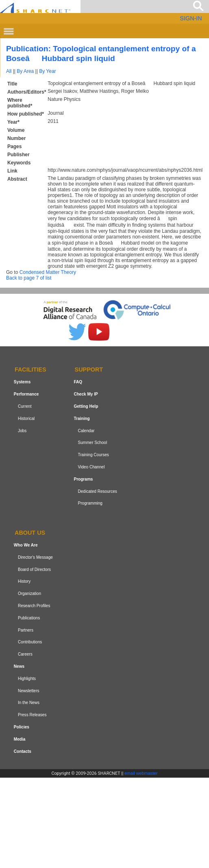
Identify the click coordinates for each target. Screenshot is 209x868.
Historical (26, 419)
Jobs (22, 431)
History (24, 582)
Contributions (30, 642)
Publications (29, 618)
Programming (90, 503)
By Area (25, 71)
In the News (29, 703)
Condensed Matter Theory (48, 272)
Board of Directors (34, 570)
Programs (83, 479)
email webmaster (141, 773)
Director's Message (35, 557)
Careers (25, 654)
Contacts (23, 751)
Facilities (30, 370)
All (9, 71)
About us (30, 533)
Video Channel (91, 467)
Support (89, 370)
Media (20, 739)
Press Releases (32, 715)
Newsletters (29, 691)
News (19, 666)
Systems (22, 382)
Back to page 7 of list (29, 278)
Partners (26, 630)
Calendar (86, 431)
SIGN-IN (191, 18)
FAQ (78, 382)
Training (82, 419)
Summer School (92, 443)
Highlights (27, 679)
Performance (26, 394)
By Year (47, 71)
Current (25, 406)
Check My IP (86, 394)
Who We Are (26, 545)
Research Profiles (34, 606)
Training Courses (93, 455)
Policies (22, 727)
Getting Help (86, 406)
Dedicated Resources (97, 491)
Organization (29, 594)
